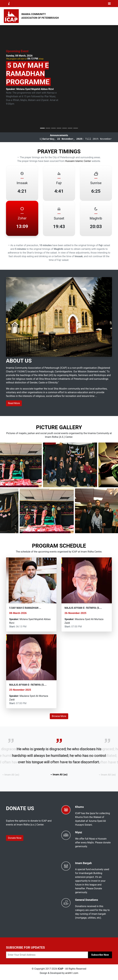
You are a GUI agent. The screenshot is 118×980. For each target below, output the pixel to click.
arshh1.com (72, 973)
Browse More (59, 716)
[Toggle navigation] (9, 4)
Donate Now (15, 838)
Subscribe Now (100, 955)
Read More (14, 403)
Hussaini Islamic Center (78, 161)
